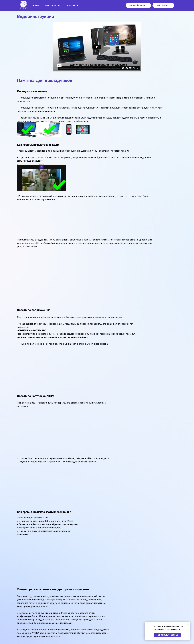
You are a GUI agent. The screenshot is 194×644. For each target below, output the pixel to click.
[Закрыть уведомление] (188, 624)
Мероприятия (53, 5)
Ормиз (35, 5)
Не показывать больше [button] (167, 635)
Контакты (73, 5)
